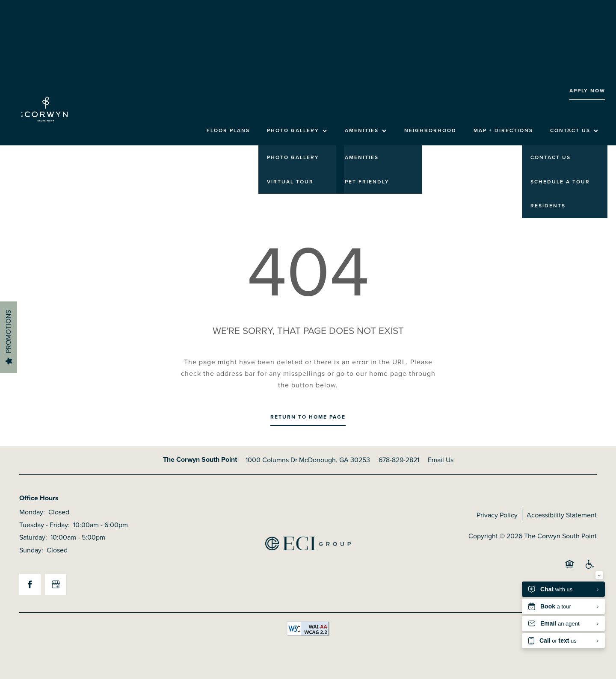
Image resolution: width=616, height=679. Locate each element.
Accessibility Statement (562, 515)
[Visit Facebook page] (30, 585)
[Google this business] (56, 585)
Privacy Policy (497, 515)
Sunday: (31, 550)
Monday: (32, 512)
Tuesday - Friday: (44, 525)
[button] (587, 91)
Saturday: (33, 537)
